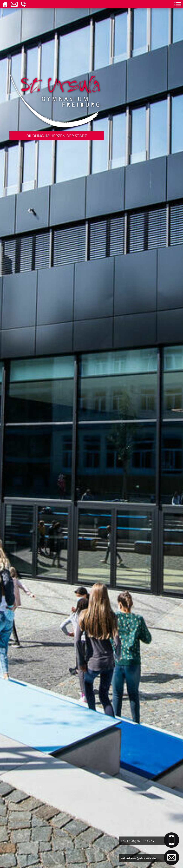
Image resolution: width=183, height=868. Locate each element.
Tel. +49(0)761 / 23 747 (138, 841)
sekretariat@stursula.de (138, 858)
